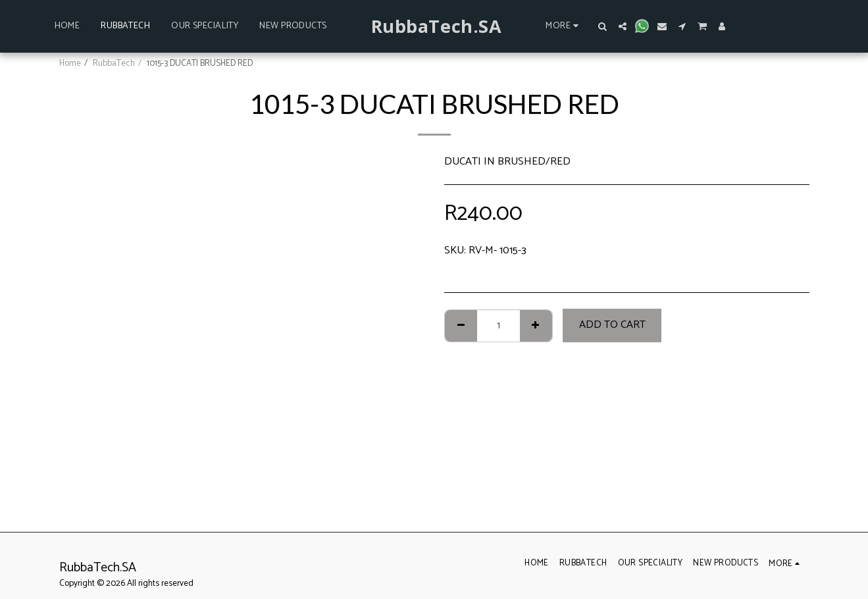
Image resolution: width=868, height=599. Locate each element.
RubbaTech (114, 63)
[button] (603, 26)
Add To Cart (612, 325)
